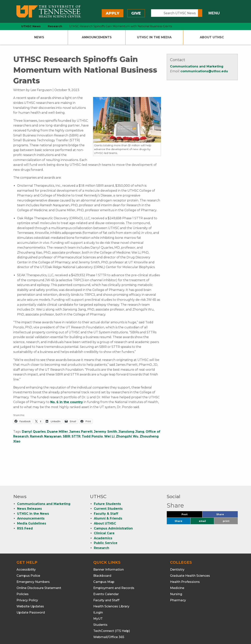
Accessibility (26, 545)
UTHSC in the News (33, 489)
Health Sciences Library (111, 582)
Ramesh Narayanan (46, 436)
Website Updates (30, 582)
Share (226, 491)
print (226, 497)
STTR (76, 436)
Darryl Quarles (34, 432)
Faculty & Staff (106, 489)
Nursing (176, 570)
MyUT (98, 594)
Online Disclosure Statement (39, 563)
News (39, 37)
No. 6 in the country (67, 402)
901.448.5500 (83, 629)
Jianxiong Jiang (131, 432)
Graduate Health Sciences (190, 551)
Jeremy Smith (105, 432)
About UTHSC (212, 37)
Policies (23, 570)
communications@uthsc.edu (204, 71)
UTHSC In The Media (154, 37)
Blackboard (102, 551)
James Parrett (81, 432)
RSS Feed (25, 504)
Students (100, 600)
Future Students (107, 479)
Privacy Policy (27, 576)
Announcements (97, 37)
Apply (113, 13)
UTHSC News (31, 26)
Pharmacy (178, 576)
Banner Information (109, 545)
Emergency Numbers (33, 557)
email (202, 497)
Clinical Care (104, 509)
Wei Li (109, 436)
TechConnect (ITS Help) (112, 606)
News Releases (29, 484)
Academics (103, 514)
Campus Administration (113, 504)
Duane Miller (57, 432)
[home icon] (12, 26)
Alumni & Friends (108, 494)
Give (136, 13)
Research (102, 523)
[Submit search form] (200, 13)
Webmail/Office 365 (109, 612)
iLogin (98, 588)
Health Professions (185, 557)
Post (189, 491)
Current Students (108, 484)
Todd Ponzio (92, 436)
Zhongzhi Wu (127, 436)
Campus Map (104, 557)
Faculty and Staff (106, 576)
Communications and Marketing (197, 66)
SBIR (66, 436)
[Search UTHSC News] (175, 13)
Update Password (31, 588)
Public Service (106, 518)
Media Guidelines (32, 499)
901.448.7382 (114, 629)
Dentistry (177, 545)
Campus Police (28, 551)
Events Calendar (106, 570)
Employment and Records (114, 563)
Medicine (177, 563)
